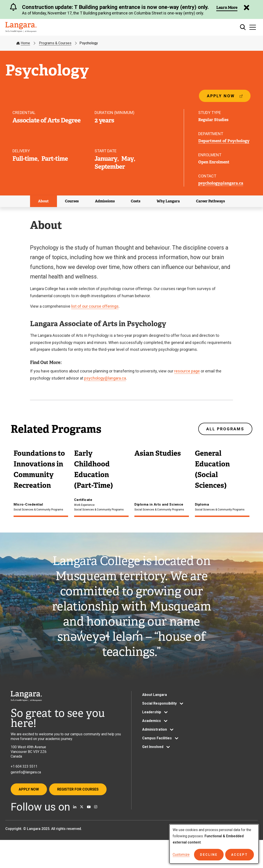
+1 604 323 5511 (24, 780)
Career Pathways (210, 202)
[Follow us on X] (82, 820)
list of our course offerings (95, 307)
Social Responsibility (159, 717)
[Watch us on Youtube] (89, 820)
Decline (209, 855)
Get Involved (153, 760)
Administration (155, 743)
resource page (187, 371)
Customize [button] (181, 855)
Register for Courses (78, 803)
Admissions (105, 202)
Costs (136, 202)
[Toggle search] (243, 27)
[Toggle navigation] (253, 27)
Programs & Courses (55, 43)
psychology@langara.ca (221, 184)
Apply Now (29, 803)
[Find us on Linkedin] (75, 820)
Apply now (225, 98)
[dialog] (214, 844)
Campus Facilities (157, 751)
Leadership (152, 725)
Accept (240, 855)
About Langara (155, 708)
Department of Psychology (224, 141)
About (43, 202)
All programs (225, 430)
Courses (72, 202)
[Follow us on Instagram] (96, 820)
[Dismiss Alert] (246, 8)
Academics (152, 734)
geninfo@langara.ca (26, 785)
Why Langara (168, 202)
